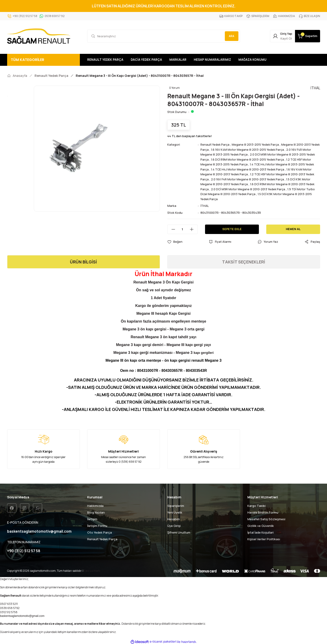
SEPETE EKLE (232, 228)
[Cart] (305, 36)
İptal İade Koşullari (260, 531)
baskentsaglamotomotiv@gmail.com (22, 615)
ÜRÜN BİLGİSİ (83, 260)
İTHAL (205, 204)
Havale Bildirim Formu (263, 511)
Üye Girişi (174, 524)
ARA (231, 36)
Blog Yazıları (96, 511)
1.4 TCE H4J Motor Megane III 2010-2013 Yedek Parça (259, 169)
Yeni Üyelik (175, 511)
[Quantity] (182, 228)
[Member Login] (275, 36)
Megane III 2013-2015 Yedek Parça (257, 144)
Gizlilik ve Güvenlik (261, 524)
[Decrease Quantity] (171, 228)
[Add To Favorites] (175, 240)
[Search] (164, 36)
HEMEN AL (293, 228)
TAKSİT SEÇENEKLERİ (244, 260)
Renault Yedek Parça (216, 144)
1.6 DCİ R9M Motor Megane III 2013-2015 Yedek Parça (259, 159)
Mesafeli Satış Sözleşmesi (266, 518)
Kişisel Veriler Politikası (264, 538)
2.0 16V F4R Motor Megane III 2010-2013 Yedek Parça (259, 178)
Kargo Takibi (256, 504)
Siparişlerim (176, 504)
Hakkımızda (95, 504)
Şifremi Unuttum (179, 531)
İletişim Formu (97, 524)
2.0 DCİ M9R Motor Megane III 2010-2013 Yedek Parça (259, 188)
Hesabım (174, 518)
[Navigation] (43, 60)
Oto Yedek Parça (100, 531)
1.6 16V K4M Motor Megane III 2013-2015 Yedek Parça (259, 149)
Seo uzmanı (92, 570)
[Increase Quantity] (194, 228)
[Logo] (39, 36)
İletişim (92, 518)
